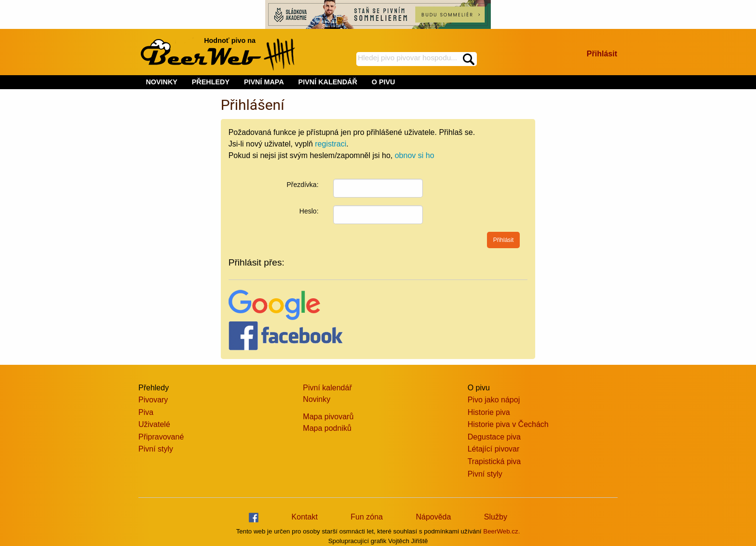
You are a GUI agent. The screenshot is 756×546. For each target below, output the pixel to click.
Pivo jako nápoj (494, 400)
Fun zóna (367, 517)
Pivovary (153, 400)
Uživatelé (154, 424)
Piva (146, 412)
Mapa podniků (327, 428)
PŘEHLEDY (211, 82)
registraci (331, 144)
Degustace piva (494, 437)
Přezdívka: (302, 185)
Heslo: (309, 211)
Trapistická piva (494, 461)
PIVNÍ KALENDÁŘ (328, 82)
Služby (496, 517)
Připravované (161, 437)
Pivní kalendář (327, 388)
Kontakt (305, 517)
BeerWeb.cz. (501, 531)
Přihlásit (602, 54)
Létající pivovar (494, 449)
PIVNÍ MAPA (264, 82)
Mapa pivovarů (328, 417)
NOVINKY (162, 82)
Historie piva (489, 412)
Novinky (317, 399)
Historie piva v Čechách (508, 424)
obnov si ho (415, 155)
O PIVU (384, 82)
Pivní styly (156, 449)
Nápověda (433, 517)
